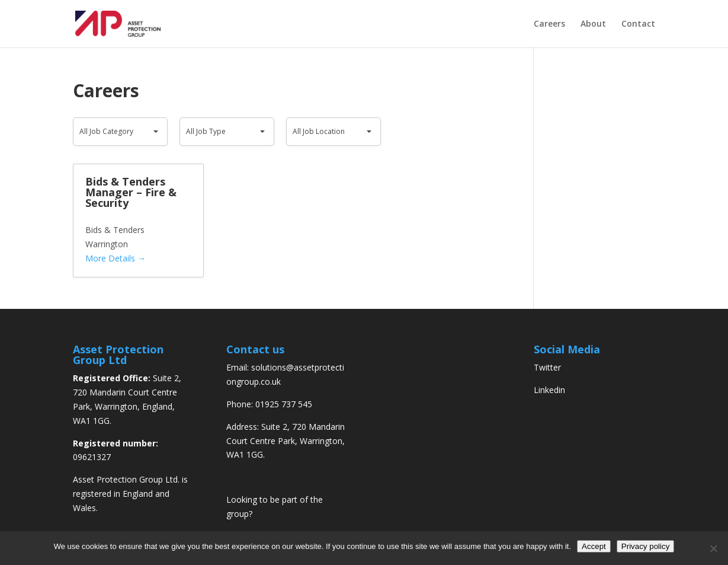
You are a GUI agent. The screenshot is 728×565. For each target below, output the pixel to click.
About (593, 24)
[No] (713, 548)
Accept (594, 546)
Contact (638, 24)
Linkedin (549, 390)
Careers (549, 24)
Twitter (547, 367)
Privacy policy (645, 546)
